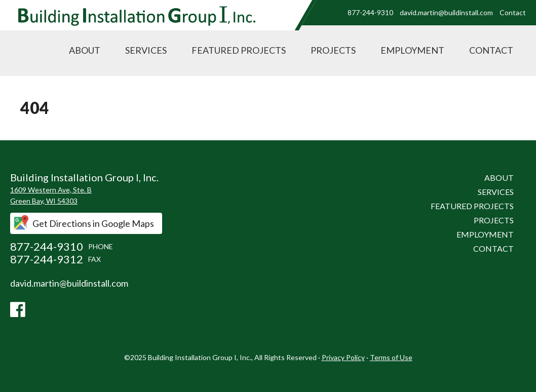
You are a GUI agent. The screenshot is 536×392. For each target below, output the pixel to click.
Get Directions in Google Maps (93, 223)
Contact (513, 12)
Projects (333, 50)
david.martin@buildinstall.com (446, 12)
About (85, 50)
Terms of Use (391, 357)
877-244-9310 (370, 12)
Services (146, 50)
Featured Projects (239, 50)
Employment (412, 50)
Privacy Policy (343, 357)
